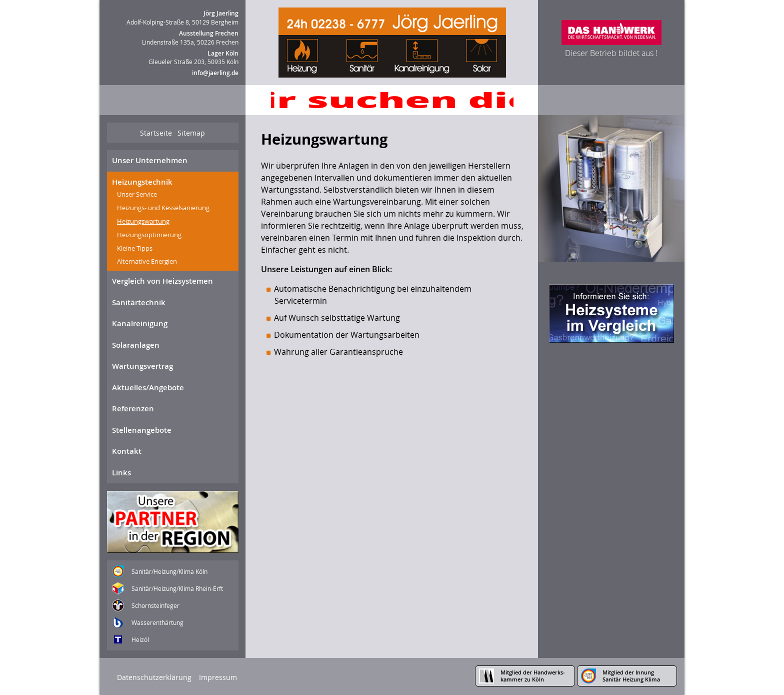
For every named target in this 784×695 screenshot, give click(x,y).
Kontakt (127, 451)
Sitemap (191, 133)
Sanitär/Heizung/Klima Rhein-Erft (177, 588)
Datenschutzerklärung (154, 677)
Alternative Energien (147, 261)
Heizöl (140, 639)
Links (121, 473)
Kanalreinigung (140, 323)
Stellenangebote (142, 430)
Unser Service (137, 194)
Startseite (156, 133)
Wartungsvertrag (142, 366)
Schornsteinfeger (155, 605)
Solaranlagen (136, 345)
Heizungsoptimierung (149, 235)
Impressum (218, 677)
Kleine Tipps (135, 248)
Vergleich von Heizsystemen (162, 281)
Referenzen (133, 409)
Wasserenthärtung (157, 622)
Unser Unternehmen (150, 160)
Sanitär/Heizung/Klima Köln (169, 571)
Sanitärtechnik (139, 302)
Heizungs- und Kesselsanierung (163, 208)
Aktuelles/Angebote (148, 388)
